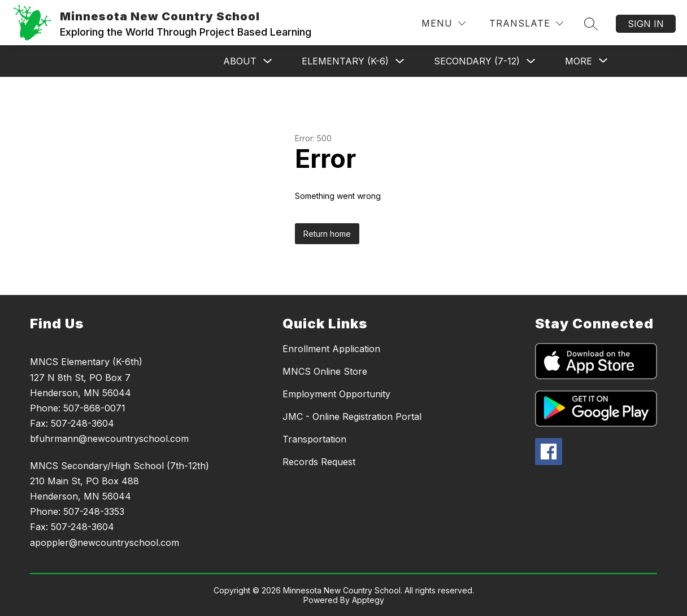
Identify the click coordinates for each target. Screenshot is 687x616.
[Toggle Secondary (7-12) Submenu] (531, 61)
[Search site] (591, 24)
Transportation (314, 439)
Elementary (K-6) (345, 61)
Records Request (319, 462)
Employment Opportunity (336, 394)
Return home (327, 234)
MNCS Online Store (325, 371)
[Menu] (443, 23)
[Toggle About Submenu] (268, 61)
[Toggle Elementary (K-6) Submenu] (400, 61)
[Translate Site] (526, 23)
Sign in (646, 24)
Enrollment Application (331, 349)
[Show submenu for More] (579, 61)
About (240, 61)
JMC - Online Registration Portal (352, 417)
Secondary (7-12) (477, 61)
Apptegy (368, 600)
